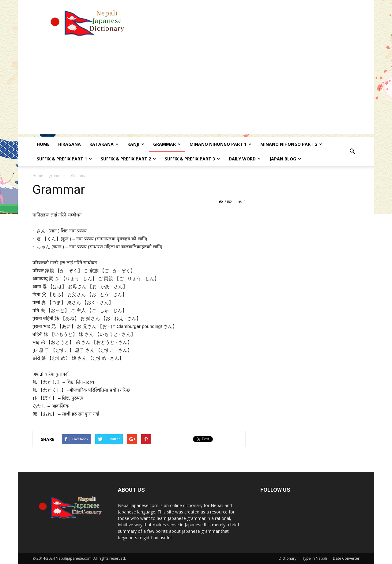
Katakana (104, 144)
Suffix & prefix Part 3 (192, 159)
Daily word (245, 159)
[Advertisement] (196, 91)
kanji (136, 144)
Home (43, 144)
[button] (352, 152)
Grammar (167, 144)
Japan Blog (285, 159)
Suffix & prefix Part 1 (64, 159)
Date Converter (346, 558)
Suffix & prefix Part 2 (128, 159)
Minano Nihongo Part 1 (221, 144)
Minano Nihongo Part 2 (291, 144)
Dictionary (288, 558)
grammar (57, 176)
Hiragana (70, 144)
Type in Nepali (315, 558)
